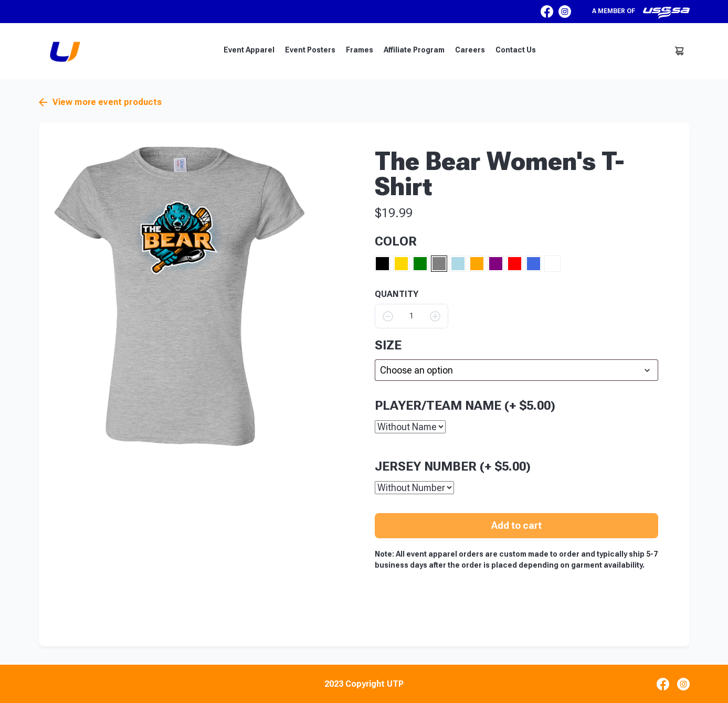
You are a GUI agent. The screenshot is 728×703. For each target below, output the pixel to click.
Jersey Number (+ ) (453, 466)
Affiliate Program (414, 50)
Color (396, 241)
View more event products (101, 102)
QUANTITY (397, 294)
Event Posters (310, 50)
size (388, 345)
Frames (360, 50)
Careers (470, 50)
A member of (641, 13)
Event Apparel (249, 50)
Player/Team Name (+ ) (465, 405)
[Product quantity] (412, 316)
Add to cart (516, 525)
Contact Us (516, 50)
